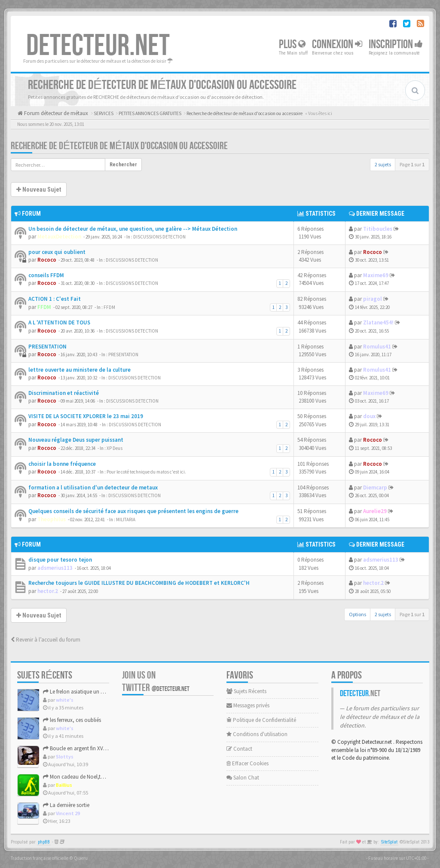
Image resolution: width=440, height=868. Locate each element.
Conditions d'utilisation (257, 734)
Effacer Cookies (247, 763)
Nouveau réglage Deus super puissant (76, 440)
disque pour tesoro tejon (60, 560)
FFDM (44, 307)
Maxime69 (376, 275)
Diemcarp (375, 487)
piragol (373, 299)
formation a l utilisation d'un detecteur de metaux (93, 487)
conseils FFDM (46, 275)
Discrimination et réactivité (64, 393)
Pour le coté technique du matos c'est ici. (146, 472)
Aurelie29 (375, 511)
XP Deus (115, 448)
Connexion (337, 44)
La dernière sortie (66, 805)
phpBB (44, 842)
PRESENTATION (47, 347)
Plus (292, 44)
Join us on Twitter (156, 682)
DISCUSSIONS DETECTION (159, 237)
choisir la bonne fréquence (62, 464)
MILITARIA (126, 520)
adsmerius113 (55, 568)
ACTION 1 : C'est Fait (55, 299)
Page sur (412, 164)
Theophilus (52, 519)
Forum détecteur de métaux (55, 113)
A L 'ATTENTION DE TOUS (59, 322)
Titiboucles (378, 229)
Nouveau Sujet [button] (39, 189)
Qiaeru (81, 858)
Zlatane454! (378, 322)
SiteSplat (389, 842)
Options (357, 614)
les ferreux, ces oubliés (72, 720)
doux (369, 416)
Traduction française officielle (40, 858)
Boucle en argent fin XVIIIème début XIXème (96, 748)
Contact (239, 749)
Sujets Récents (246, 691)
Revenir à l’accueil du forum (46, 640)
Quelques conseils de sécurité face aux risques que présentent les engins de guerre (133, 511)
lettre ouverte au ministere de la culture (79, 370)
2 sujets (383, 164)
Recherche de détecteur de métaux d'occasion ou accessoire (119, 146)
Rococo (47, 260)
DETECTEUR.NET (98, 46)
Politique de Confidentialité (261, 720)
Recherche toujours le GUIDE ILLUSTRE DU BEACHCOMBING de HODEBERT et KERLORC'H (139, 583)
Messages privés (248, 705)
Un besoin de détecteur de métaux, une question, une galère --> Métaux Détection (133, 229)
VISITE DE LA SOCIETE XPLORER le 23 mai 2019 (86, 416)
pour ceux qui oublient (57, 252)
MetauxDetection (59, 237)
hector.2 (48, 591)
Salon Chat (243, 778)
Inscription (396, 44)
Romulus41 (377, 347)
